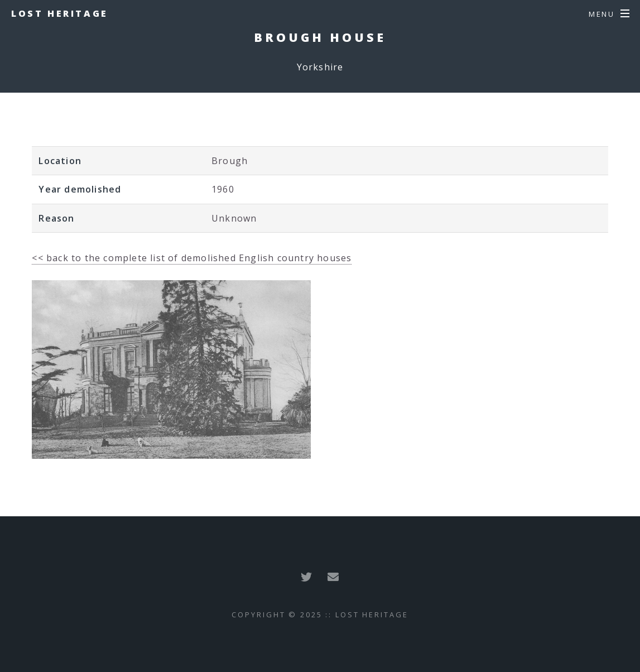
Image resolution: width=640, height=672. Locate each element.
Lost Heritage (60, 13)
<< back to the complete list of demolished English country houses (192, 258)
